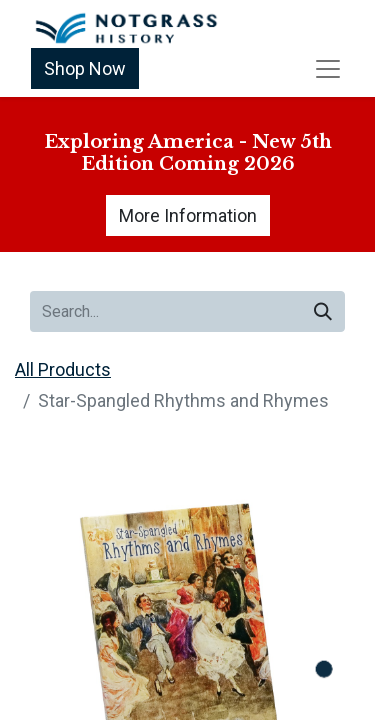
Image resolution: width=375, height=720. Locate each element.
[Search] (323, 311)
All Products (63, 369)
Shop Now (85, 68)
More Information (188, 215)
